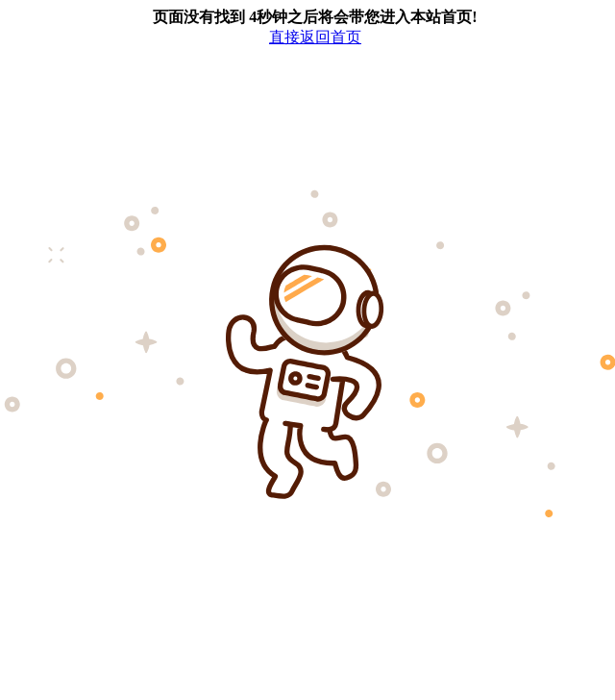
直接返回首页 (315, 37)
